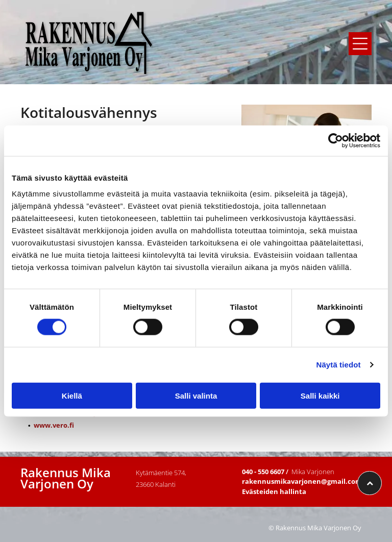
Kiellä (72, 395)
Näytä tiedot (339, 365)
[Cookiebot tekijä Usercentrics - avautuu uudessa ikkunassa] (336, 141)
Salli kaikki (320, 395)
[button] (360, 44)
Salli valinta (196, 395)
